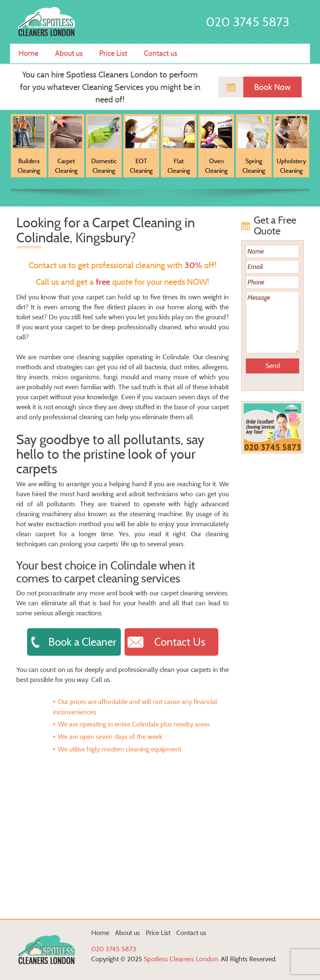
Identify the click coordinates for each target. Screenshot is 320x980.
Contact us (160, 53)
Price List (113, 53)
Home (28, 53)
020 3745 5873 (247, 22)
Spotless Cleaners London (181, 959)
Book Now (272, 87)
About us (69, 53)
